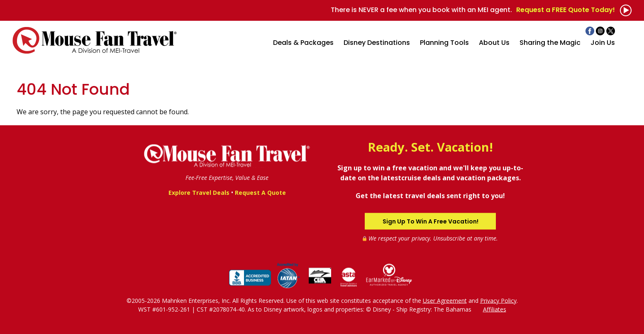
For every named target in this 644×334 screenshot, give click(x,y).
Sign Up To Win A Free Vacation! (431, 221)
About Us (494, 43)
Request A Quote (260, 193)
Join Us (603, 43)
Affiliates (495, 309)
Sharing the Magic (550, 43)
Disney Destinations (377, 43)
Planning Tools (444, 43)
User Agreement (445, 300)
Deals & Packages (303, 43)
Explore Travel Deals (199, 193)
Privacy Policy (498, 300)
